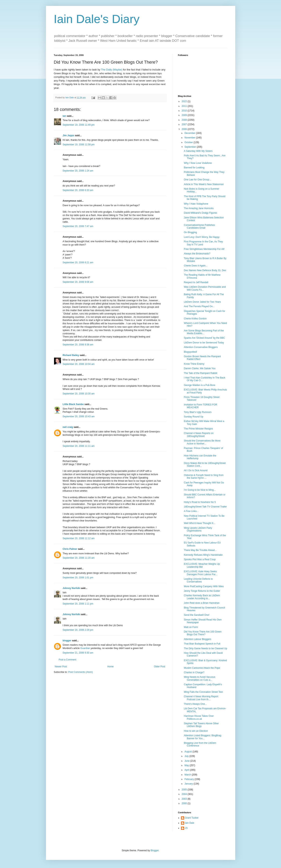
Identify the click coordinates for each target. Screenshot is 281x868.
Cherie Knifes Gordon (195, 319)
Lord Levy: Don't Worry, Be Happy (202, 237)
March (188, 775)
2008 (185, 120)
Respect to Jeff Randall (196, 282)
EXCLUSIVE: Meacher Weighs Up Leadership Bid (202, 565)
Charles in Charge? (194, 672)
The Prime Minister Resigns (198, 429)
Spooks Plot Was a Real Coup (200, 559)
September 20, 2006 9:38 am (78, 345)
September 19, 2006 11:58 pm (79, 145)
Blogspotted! (190, 352)
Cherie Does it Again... (196, 266)
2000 (185, 803)
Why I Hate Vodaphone (196, 204)
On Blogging (190, 232)
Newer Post (61, 667)
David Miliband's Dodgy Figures (200, 213)
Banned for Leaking (194, 168)
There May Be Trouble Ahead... (200, 550)
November (190, 138)
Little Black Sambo (73, 404)
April (187, 770)
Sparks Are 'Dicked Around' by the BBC (204, 338)
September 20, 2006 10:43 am (79, 416)
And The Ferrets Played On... (199, 306)
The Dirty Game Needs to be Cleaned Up (205, 648)
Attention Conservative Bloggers (201, 347)
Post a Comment (68, 660)
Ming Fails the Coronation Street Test (203, 692)
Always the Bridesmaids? (197, 254)
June (187, 761)
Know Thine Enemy (194, 364)
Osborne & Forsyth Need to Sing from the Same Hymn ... (204, 477)
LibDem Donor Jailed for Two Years (202, 302)
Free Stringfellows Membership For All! (204, 249)
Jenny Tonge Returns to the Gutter (202, 591)
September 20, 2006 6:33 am (78, 190)
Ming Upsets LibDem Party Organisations (198, 529)
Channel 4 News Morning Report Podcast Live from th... (201, 698)
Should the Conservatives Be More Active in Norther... (202, 442)
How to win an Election (196, 731)
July (187, 756)
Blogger (155, 850)
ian (64, 116)
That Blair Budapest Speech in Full (202, 644)
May (187, 765)
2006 (185, 129)
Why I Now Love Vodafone (198, 163)
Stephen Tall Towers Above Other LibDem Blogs (201, 725)
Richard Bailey (71, 355)
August (188, 752)
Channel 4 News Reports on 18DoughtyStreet (199, 435)
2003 (185, 799)
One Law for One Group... (197, 180)
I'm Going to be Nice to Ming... (200, 490)
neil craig (68, 427)
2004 (185, 794)
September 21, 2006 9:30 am (78, 653)
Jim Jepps (69, 135)
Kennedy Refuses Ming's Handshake (203, 555)
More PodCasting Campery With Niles (204, 586)
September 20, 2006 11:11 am (79, 446)
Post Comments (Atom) (81, 672)
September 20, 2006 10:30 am (79, 394)
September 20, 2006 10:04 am (79, 364)
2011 (185, 106)
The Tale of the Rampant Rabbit (200, 373)
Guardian (85, 648)
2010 (185, 111)
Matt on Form (191, 627)
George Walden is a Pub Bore (199, 385)
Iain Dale (190, 823)
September (190, 147)
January (189, 784)
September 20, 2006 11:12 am (79, 538)
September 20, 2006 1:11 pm (78, 604)
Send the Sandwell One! (197, 615)
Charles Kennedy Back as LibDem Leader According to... (202, 597)
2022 (185, 101)
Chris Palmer (70, 549)
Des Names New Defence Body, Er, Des (205, 270)
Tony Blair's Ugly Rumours (198, 412)
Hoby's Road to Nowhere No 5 (200, 502)
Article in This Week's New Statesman (204, 184)
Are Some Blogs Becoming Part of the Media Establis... (204, 332)
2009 (185, 115)
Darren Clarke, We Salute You (200, 368)
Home (110, 667)
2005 (185, 790)
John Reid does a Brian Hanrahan (202, 603)
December (190, 133)
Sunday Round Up (193, 417)
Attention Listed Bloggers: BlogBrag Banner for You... (202, 737)
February (189, 779)
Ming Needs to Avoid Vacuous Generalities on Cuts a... (199, 678)
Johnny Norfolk (71, 588)
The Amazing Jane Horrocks (199, 208)
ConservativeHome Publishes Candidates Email (199, 226)
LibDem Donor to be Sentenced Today (204, 343)
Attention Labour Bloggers (197, 639)
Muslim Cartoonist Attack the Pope (202, 668)
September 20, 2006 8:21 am (78, 262)
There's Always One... (195, 704)
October (189, 142)
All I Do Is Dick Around (196, 470)
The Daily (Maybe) (112, 70)
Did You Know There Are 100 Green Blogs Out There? (203, 633)
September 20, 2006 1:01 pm (78, 578)
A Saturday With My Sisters (198, 151)
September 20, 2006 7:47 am (78, 226)
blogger (67, 641)
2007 (185, 124)
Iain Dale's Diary (97, 19)
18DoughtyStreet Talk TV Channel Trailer (205, 507)
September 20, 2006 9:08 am (78, 282)
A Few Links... (191, 511)
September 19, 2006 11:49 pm (79, 125)
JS (186, 828)
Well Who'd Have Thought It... (199, 523)
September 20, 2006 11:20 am (79, 558)
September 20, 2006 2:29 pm (78, 630)
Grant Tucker (192, 818)
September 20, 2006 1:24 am (78, 171)
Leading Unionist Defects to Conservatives (198, 580)
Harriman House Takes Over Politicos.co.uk (199, 717)
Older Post (160, 667)
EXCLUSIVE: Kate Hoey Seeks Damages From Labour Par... (201, 573)
